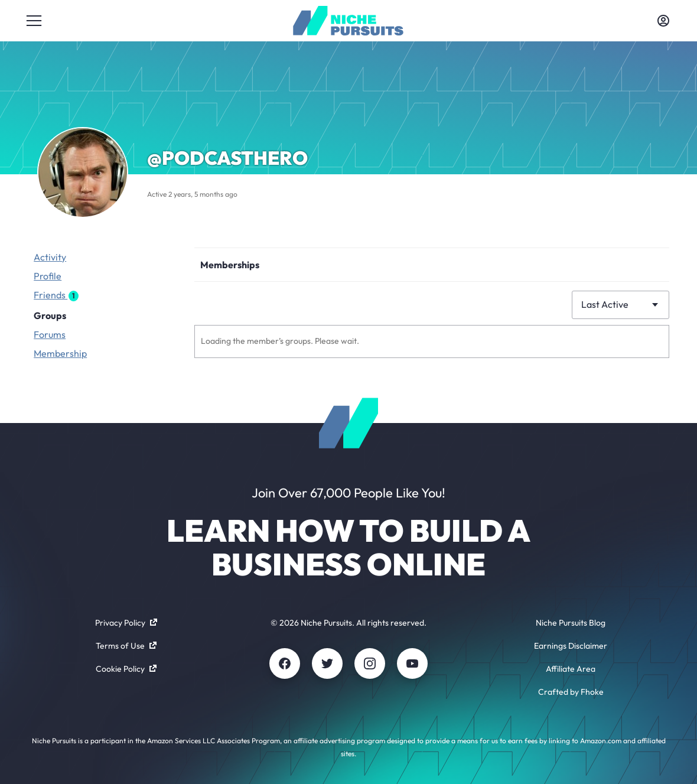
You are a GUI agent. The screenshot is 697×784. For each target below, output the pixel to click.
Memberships (230, 265)
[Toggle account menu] (663, 21)
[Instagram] (370, 663)
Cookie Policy (126, 669)
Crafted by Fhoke (571, 692)
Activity (50, 257)
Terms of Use (126, 646)
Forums (50, 334)
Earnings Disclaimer (571, 646)
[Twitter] (327, 663)
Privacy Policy (126, 623)
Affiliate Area (571, 669)
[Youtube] (412, 663)
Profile (48, 276)
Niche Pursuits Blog (571, 623)
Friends (56, 295)
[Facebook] (285, 663)
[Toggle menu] (34, 21)
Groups (50, 315)
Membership (60, 353)
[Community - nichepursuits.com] (348, 21)
